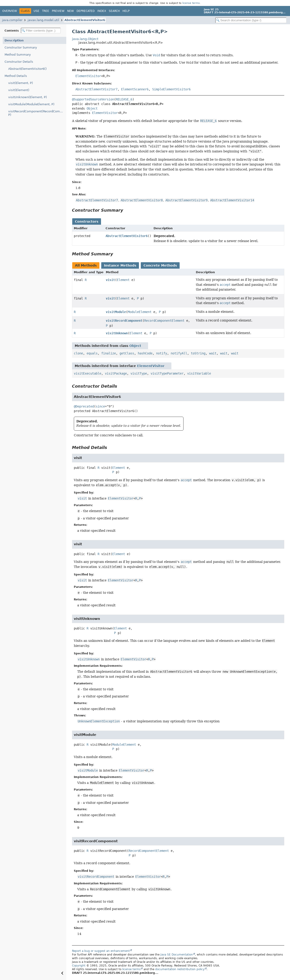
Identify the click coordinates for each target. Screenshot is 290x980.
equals (92, 353)
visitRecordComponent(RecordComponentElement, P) (37, 113)
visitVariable (199, 373)
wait (213, 353)
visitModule (116, 312)
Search (114, 11)
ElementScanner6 (135, 89)
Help (126, 11)
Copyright (79, 966)
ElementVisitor (88, 76)
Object (92, 108)
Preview (58, 11)
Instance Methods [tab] (120, 265)
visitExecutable (88, 373)
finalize (109, 353)
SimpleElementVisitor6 (171, 89)
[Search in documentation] (251, 20)
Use (36, 11)
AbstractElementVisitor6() (27, 69)
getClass (127, 353)
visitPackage (116, 373)
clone (78, 353)
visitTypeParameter (167, 373)
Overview (10, 11)
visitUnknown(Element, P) (28, 97)
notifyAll (179, 353)
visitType (139, 373)
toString (198, 353)
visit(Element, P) (21, 83)
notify (162, 353)
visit (110, 280)
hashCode (145, 353)
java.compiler (12, 20)
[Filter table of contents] (41, 31)
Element (123, 280)
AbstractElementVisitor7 (96, 89)
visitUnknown (117, 333)
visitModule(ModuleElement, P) (31, 104)
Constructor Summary (21, 47)
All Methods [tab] (86, 265)
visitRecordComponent (124, 321)
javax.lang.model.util (43, 20)
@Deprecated (84, 406)
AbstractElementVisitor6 (85, 20)
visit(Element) (19, 90)
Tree (46, 11)
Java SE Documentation (177, 955)
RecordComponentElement (164, 321)
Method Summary (18, 55)
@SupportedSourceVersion (93, 99)
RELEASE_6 (124, 99)
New (71, 11)
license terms (191, 3)
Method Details (16, 76)
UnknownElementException (99, 721)
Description (14, 40)
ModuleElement (140, 312)
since (100, 406)
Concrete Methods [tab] (160, 265)
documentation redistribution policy (180, 969)
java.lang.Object (85, 39)
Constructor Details (19, 62)
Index (102, 11)
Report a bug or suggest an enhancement (101, 951)
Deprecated (86, 11)
